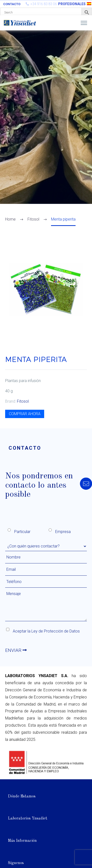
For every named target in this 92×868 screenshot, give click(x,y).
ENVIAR (16, 650)
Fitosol (23, 401)
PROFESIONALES (72, 4)
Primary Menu (84, 23)
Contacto (12, 4)
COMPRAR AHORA (25, 414)
